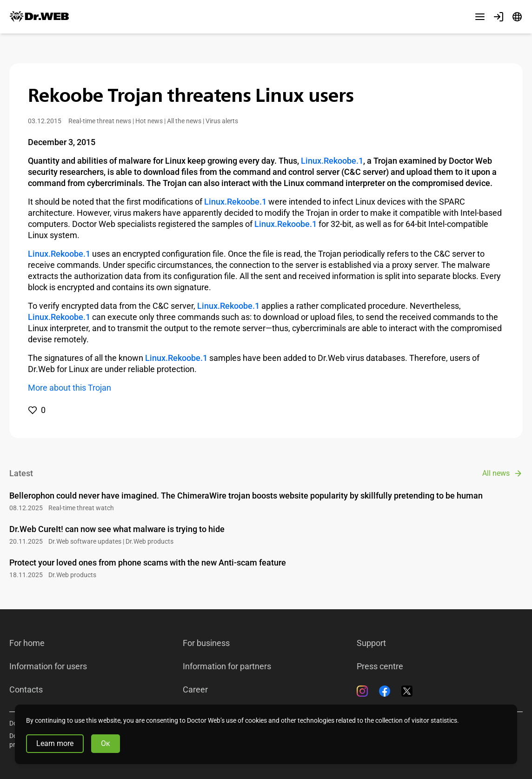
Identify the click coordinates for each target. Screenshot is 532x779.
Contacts (26, 690)
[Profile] (499, 17)
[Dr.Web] (39, 17)
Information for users (48, 666)
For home (27, 643)
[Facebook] (385, 691)
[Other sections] (480, 17)
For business (206, 643)
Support (371, 643)
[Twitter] (407, 691)
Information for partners (227, 666)
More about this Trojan (70, 388)
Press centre (380, 666)
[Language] (517, 17)
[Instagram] (362, 691)
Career (195, 690)
